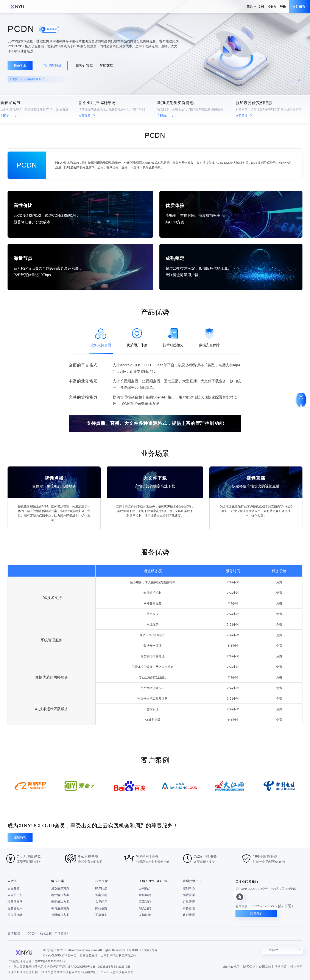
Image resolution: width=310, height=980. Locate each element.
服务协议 (281, 966)
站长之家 (46, 933)
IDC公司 (32, 933)
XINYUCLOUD (17, 7)
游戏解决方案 (60, 888)
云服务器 (14, 888)
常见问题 (101, 902)
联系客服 (20, 65)
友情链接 (145, 915)
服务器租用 (15, 908)
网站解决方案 (60, 895)
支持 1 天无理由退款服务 (28, 79)
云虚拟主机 (15, 895)
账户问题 (101, 888)
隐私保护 (249, 966)
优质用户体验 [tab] (137, 338)
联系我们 (145, 902)
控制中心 (189, 888)
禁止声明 (296, 966)
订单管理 (189, 902)
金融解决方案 (60, 915)
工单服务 (101, 915)
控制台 (272, 7)
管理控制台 (53, 65)
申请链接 (62, 933)
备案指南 (101, 895)
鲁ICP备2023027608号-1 (51, 961)
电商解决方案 (60, 902)
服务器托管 (15, 915)
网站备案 (101, 908)
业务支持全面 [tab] (101, 338)
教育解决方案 (60, 908)
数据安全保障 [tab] (209, 338)
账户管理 (189, 915)
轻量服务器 (15, 902)
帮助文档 (106, 65)
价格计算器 (84, 65)
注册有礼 (20, 837)
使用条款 (265, 966)
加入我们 (145, 908)
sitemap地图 (231, 966)
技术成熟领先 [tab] (173, 338)
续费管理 (189, 895)
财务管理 (189, 908)
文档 (261, 7)
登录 (283, 7)
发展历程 (145, 895)
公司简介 (145, 888)
